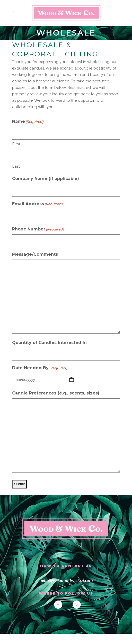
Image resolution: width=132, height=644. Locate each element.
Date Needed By (40, 368)
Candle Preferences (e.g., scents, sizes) (56, 393)
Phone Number (38, 229)
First (16, 144)
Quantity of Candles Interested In (49, 343)
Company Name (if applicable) (46, 179)
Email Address (37, 204)
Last (16, 166)
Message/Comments (35, 254)
